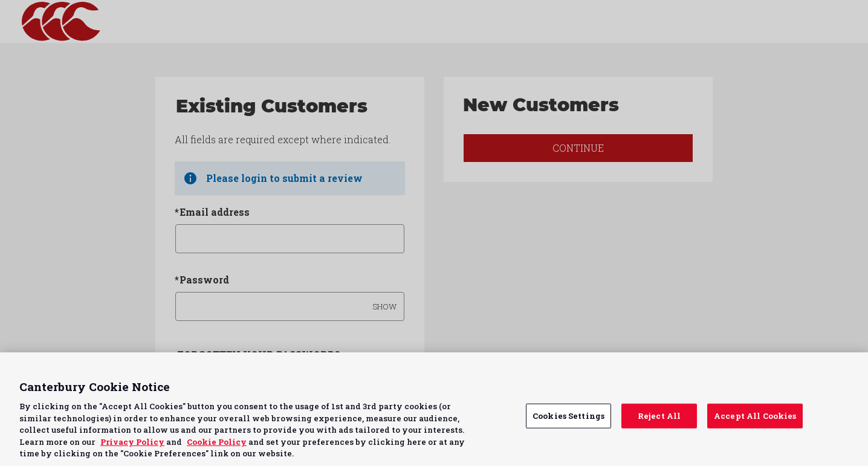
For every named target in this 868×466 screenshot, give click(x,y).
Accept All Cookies (755, 415)
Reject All (659, 415)
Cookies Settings (568, 415)
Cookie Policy (217, 442)
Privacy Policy (132, 442)
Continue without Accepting (812, 369)
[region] (434, 409)
